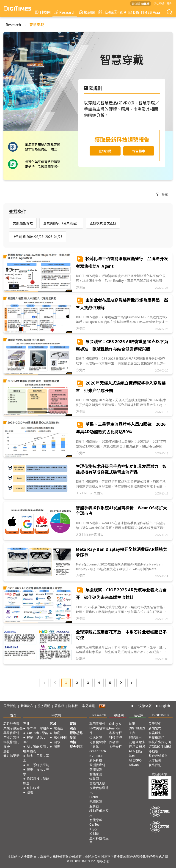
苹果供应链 (11, 733)
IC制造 (94, 834)
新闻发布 (27, 706)
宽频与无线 (97, 783)
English (165, 706)
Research (65, 12)
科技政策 (33, 788)
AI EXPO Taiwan (135, 763)
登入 (170, 3)
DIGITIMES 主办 (137, 731)
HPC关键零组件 (99, 731)
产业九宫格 (11, 737)
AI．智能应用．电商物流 (36, 749)
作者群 (114, 742)
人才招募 (155, 760)
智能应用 (135, 737)
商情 (73, 742)
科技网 (43, 12)
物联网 (94, 779)
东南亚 (58, 728)
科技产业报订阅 (160, 742)
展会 (7, 747)
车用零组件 (97, 724)
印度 (57, 733)
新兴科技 (96, 760)
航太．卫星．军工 (36, 758)
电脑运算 (96, 802)
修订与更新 (11, 756)
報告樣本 (139, 151)
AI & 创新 (135, 751)
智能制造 (96, 770)
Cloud (94, 797)
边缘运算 (96, 737)
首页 (13, 715)
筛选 (162, 194)
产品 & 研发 (137, 747)
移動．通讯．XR (35, 740)
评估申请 (159, 3)
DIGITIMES (161, 715)
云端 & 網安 (137, 742)
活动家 (106, 12)
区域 (53, 724)
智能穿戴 (96, 820)
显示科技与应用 (99, 841)
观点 (73, 728)
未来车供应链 (13, 728)
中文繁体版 (144, 706)
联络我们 (155, 765)
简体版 (145, 4)
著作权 (59, 706)
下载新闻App (158, 774)
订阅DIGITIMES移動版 (160, 749)
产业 (26, 724)
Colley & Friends (115, 726)
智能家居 (96, 774)
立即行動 (105, 151)
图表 (30, 792)
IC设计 (94, 829)
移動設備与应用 (99, 813)
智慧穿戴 (37, 25)
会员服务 (155, 733)
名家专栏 (115, 733)
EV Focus (96, 756)
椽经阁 (87, 12)
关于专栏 (115, 747)
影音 (120, 12)
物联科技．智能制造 (36, 781)
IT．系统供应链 (38, 765)
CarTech (95, 824)
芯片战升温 (11, 724)
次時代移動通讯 (99, 790)
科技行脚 (115, 737)
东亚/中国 (60, 737)
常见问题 (88, 706)
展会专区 (76, 747)
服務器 (94, 806)
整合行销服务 (158, 756)
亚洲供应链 (97, 765)
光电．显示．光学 (36, 772)
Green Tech (98, 751)
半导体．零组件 (38, 728)
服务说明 (44, 706)
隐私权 (73, 706)
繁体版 (136, 4)
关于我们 (10, 706)
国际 (57, 742)
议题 (73, 724)
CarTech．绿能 (38, 733)
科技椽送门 (11, 742)
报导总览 (76, 733)
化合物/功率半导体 (98, 744)
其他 (132, 756)
